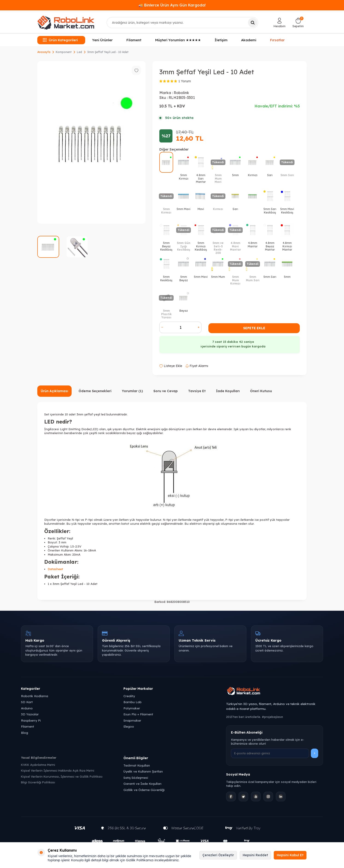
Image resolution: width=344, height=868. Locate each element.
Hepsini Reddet (255, 855)
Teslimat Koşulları (137, 765)
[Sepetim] (298, 23)
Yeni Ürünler (102, 40)
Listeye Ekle (171, 366)
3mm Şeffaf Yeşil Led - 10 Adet (108, 52)
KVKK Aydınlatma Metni (38, 765)
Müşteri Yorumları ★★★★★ (178, 40)
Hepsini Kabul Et (290, 855)
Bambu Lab (133, 702)
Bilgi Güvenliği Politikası (38, 782)
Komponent (64, 52)
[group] (91, 142)
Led (79, 52)
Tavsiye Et (197, 391)
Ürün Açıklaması (54, 391)
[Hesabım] (280, 23)
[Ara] (253, 23)
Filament (134, 40)
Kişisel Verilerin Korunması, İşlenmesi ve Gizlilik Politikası (62, 776)
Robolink (181, 93)
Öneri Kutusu (261, 391)
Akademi (249, 40)
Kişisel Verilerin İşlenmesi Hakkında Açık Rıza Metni (58, 770)
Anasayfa (44, 52)
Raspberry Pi (31, 720)
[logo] (66, 23)
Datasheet (55, 569)
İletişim (221, 40)
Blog (25, 733)
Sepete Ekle (254, 328)
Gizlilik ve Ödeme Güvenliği (144, 790)
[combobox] (182, 23)
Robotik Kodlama (35, 696)
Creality (129, 696)
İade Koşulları (228, 391)
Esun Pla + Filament (138, 714)
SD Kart (27, 702)
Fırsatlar (277, 40)
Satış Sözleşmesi (136, 778)
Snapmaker (132, 720)
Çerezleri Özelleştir (218, 855)
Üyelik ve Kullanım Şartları (143, 771)
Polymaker (132, 708)
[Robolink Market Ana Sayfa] (275, 692)
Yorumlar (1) (132, 391)
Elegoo (129, 726)
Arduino (27, 708)
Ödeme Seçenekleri (95, 391)
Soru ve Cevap (166, 391)
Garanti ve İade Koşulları (142, 784)
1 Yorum (185, 81)
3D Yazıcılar (30, 714)
